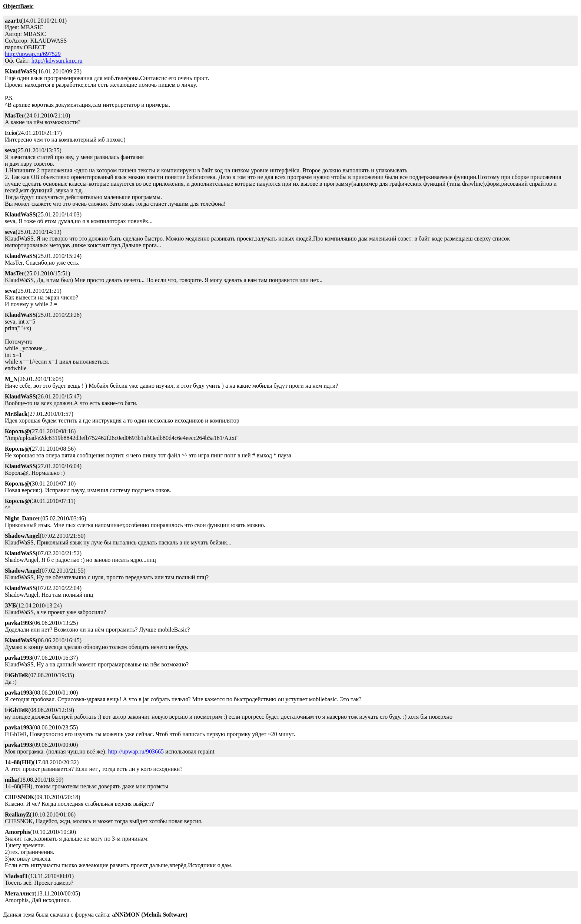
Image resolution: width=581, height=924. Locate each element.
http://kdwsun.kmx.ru (57, 61)
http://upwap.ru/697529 (33, 54)
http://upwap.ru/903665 (136, 751)
